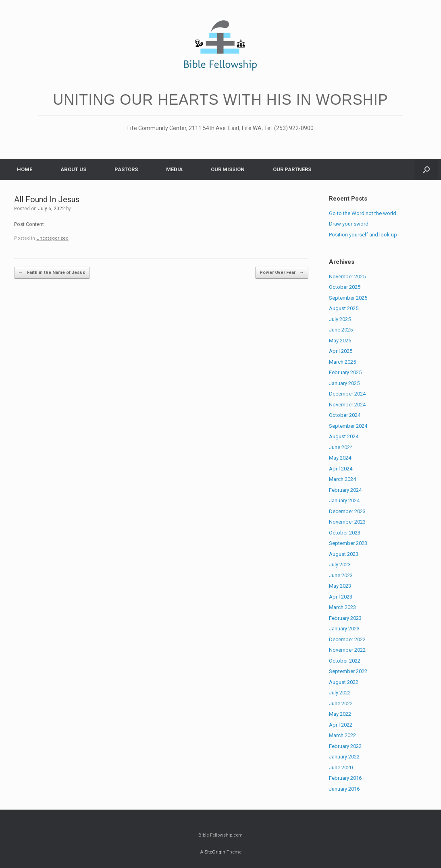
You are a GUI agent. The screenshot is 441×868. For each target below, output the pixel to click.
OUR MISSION (228, 169)
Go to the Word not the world (363, 213)
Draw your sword (349, 224)
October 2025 (345, 287)
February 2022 (345, 746)
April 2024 (341, 469)
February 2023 (345, 618)
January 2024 (344, 500)
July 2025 (340, 319)
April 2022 (341, 725)
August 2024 (344, 436)
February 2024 (345, 490)
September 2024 (348, 426)
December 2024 (347, 394)
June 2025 (341, 330)
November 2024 (347, 405)
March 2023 (342, 607)
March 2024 (342, 479)
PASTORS (126, 169)
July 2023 (340, 565)
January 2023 (344, 629)
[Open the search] (426, 169)
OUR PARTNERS (292, 169)
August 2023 (344, 554)
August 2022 (344, 682)
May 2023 (340, 586)
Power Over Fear (282, 273)
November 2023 (347, 522)
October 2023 (345, 533)
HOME (25, 169)
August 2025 (344, 308)
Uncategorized (52, 238)
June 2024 (341, 447)
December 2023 (347, 511)
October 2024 (345, 415)
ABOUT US (73, 169)
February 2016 (345, 778)
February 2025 (345, 372)
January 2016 (344, 789)
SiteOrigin (215, 852)
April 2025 (341, 351)
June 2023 (341, 575)
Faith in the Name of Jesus (52, 273)
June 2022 (341, 703)
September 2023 (348, 543)
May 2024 (340, 458)
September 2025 (348, 298)
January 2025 (344, 383)
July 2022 (340, 693)
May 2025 (340, 341)
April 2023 (341, 597)
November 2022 (347, 650)
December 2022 (347, 639)
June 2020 (341, 768)
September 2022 (348, 671)
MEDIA (174, 169)
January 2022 (344, 757)
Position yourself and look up (363, 235)
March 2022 (342, 735)
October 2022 (345, 661)
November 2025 (347, 277)
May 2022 (340, 714)
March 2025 (342, 362)
